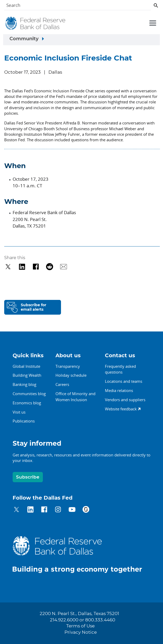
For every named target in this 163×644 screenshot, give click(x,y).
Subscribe (28, 477)
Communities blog (29, 394)
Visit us (19, 412)
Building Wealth (27, 375)
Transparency (68, 366)
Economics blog (27, 403)
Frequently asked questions (120, 369)
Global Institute (26, 366)
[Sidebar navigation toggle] (81, 40)
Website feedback (121, 409)
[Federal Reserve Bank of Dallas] (36, 23)
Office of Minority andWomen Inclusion (75, 397)
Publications (24, 421)
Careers (62, 384)
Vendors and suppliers (125, 400)
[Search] (78, 6)
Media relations (119, 390)
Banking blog (24, 384)
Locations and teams (124, 381)
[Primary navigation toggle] (152, 23)
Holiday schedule (71, 375)
